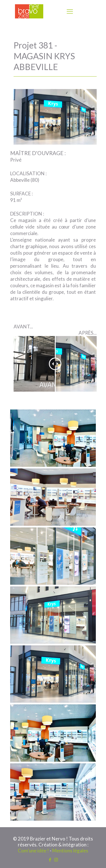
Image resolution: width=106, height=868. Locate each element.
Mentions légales (70, 851)
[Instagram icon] (56, 859)
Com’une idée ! (33, 851)
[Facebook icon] (50, 859)
